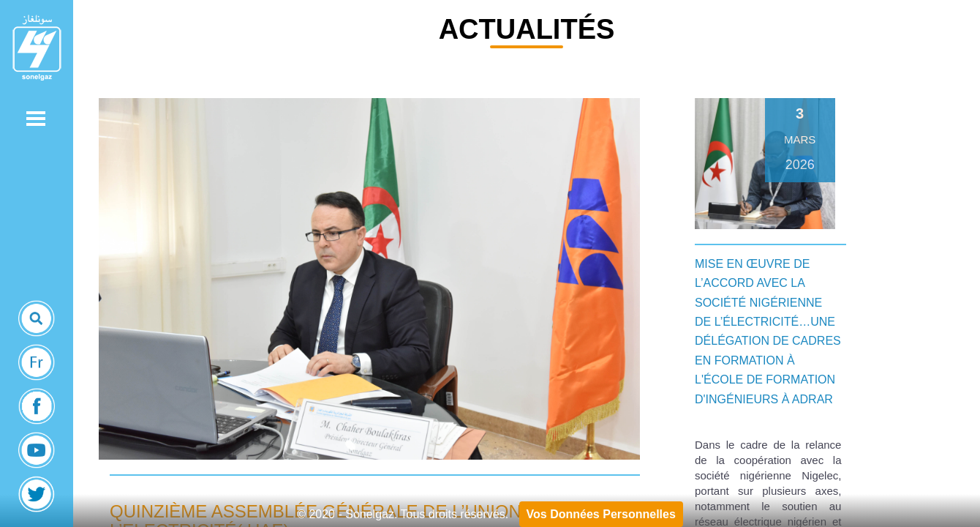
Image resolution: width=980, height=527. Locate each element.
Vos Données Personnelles (601, 514)
